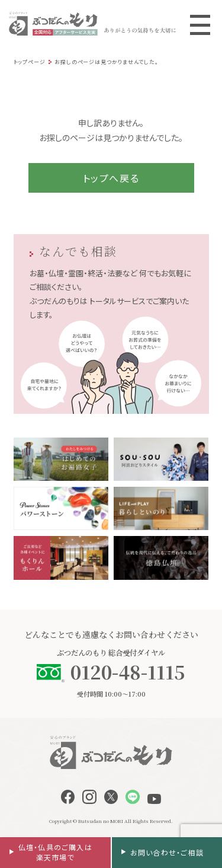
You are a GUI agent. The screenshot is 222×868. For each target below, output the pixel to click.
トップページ (30, 62)
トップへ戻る (111, 178)
